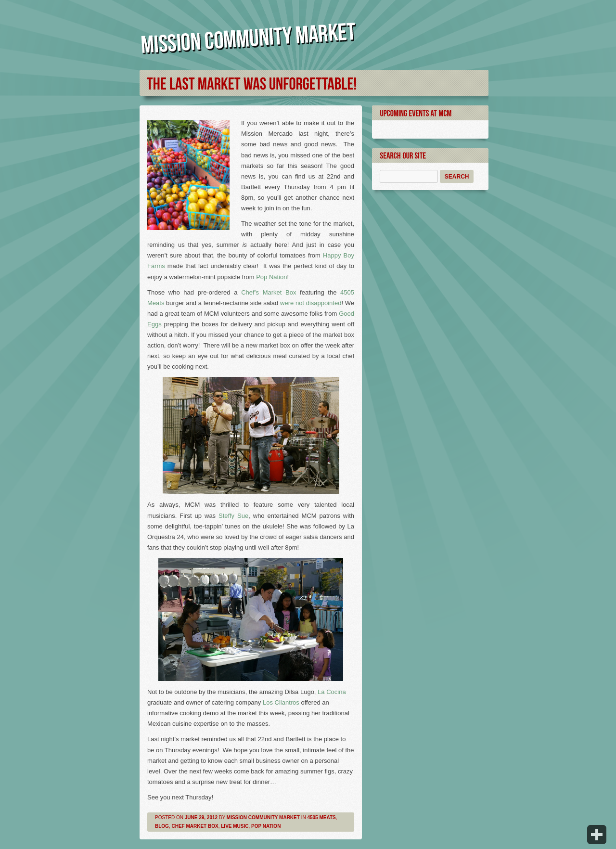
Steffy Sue (233, 516)
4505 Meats (321, 817)
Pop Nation (271, 277)
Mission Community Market (263, 817)
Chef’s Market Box (269, 292)
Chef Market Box (195, 826)
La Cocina (332, 692)
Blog (162, 826)
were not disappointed (311, 303)
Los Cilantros (281, 702)
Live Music (235, 826)
